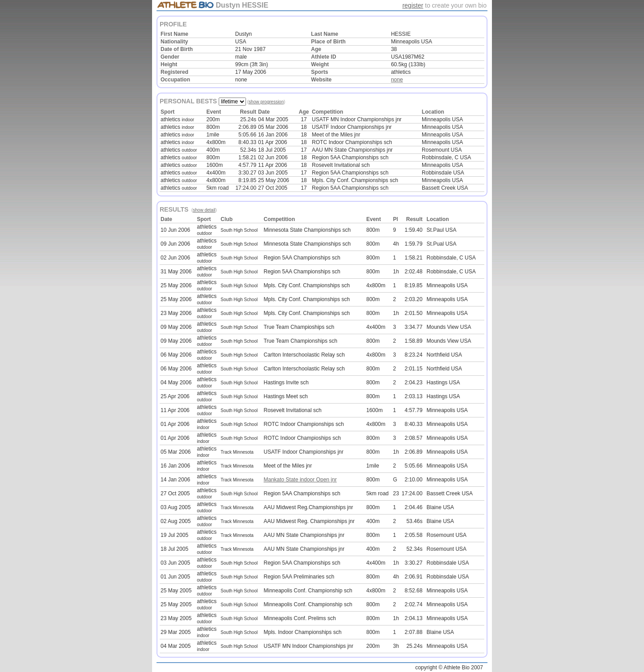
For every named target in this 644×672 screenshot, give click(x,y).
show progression (266, 102)
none (397, 80)
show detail (204, 210)
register (413, 5)
